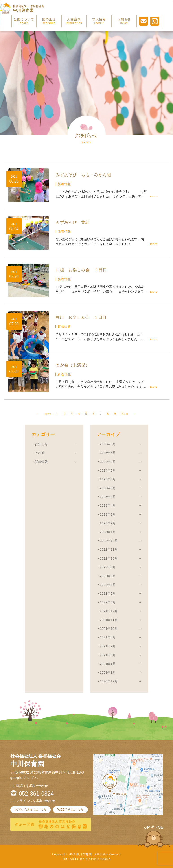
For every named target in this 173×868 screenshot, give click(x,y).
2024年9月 (108, 462)
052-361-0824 (36, 794)
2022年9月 (108, 567)
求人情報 (99, 21)
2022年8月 (108, 576)
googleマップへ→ (26, 778)
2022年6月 (108, 585)
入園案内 (74, 21)
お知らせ (124, 21)
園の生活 (49, 21)
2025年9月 (108, 444)
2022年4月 (108, 602)
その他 (40, 453)
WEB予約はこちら (70, 809)
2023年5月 (108, 497)
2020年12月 (109, 681)
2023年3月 (108, 514)
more (154, 196)
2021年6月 (108, 655)
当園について (24, 21)
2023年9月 (108, 479)
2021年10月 (109, 629)
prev (43, 414)
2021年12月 (109, 611)
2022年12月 (109, 541)
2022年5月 (108, 593)
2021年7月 (108, 646)
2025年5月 (108, 453)
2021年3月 (108, 673)
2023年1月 (108, 532)
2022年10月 (109, 558)
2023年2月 (108, 523)
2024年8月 (108, 470)
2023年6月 (108, 488)
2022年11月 (109, 549)
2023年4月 (108, 505)
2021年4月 (108, 664)
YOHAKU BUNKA (98, 859)
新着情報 (41, 462)
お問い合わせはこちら (31, 809)
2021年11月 (109, 620)
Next (130, 414)
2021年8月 (108, 637)
